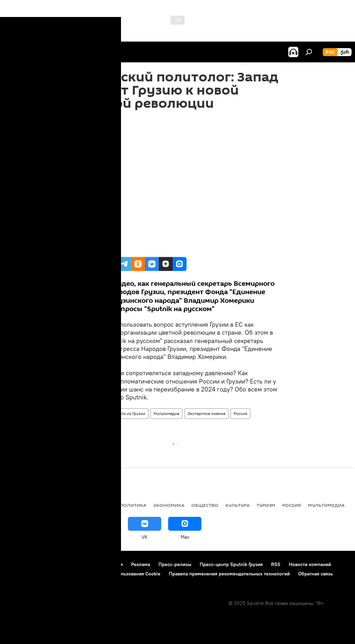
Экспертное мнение (206, 413)
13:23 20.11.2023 (92, 118)
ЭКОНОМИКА (169, 505)
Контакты (49, 564)
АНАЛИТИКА (52, 505)
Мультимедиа (166, 413)
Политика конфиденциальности (43, 574)
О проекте (19, 564)
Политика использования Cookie (124, 574)
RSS (276, 564)
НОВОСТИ (19, 505)
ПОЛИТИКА (133, 505)
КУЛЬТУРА (237, 505)
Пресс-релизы (175, 564)
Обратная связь (315, 574)
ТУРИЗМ (266, 505)
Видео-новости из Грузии (121, 413)
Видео (83, 413)
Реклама (141, 564)
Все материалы (93, 505)
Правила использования (96, 564)
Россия (240, 413)
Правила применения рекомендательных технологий (229, 574)
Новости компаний (310, 564)
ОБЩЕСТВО (205, 505)
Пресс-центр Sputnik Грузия (231, 564)
